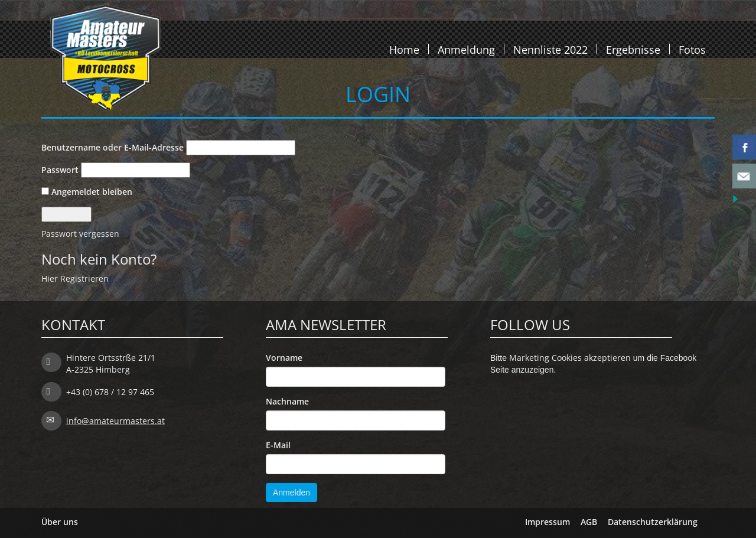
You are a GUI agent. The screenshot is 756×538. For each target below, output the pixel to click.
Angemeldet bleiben (87, 192)
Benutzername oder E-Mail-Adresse (113, 147)
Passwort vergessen (80, 234)
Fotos (692, 49)
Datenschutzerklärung (653, 522)
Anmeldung (466, 49)
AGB (589, 522)
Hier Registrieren (75, 278)
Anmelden (291, 493)
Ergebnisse (633, 49)
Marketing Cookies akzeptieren (570, 358)
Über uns (60, 522)
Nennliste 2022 (550, 49)
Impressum (548, 522)
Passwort (60, 170)
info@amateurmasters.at (115, 421)
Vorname (284, 358)
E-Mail (278, 445)
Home (404, 49)
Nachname (287, 401)
